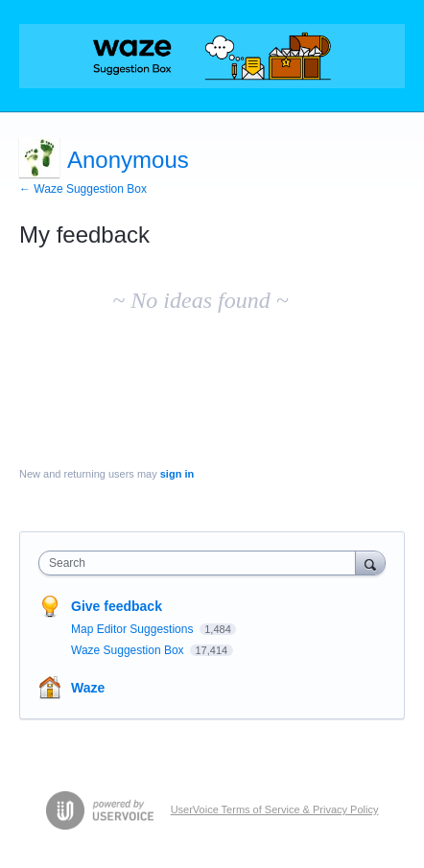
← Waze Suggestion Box (83, 189)
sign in (177, 474)
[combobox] (201, 563)
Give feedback (117, 606)
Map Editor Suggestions (134, 629)
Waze (88, 688)
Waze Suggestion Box (129, 650)
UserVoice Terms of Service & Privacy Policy (275, 809)
